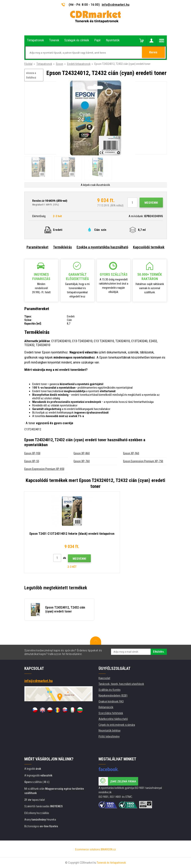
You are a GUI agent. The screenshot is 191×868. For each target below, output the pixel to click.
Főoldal (28, 64)
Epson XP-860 (82, 453)
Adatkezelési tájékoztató (113, 719)
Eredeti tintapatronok (79, 64)
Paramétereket (37, 247)
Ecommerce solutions (88, 849)
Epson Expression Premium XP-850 (44, 469)
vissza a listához (31, 75)
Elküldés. (159, 652)
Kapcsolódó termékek (149, 247)
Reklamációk (106, 707)
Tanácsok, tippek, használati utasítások (121, 684)
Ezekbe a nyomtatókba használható (102, 247)
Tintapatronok (44, 64)
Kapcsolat (104, 678)
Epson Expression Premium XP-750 (143, 461)
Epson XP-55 (32, 461)
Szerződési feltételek (111, 713)
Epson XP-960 (131, 453)
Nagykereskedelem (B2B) (113, 696)
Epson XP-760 (82, 461)
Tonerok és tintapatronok (111, 863)
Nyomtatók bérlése (110, 731)
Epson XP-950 (32, 453)
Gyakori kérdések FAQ (111, 701)
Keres (154, 53)
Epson (60, 64)
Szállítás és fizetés (110, 690)
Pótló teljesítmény (109, 736)
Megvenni (151, 203)
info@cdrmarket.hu (116, 5)
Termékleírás (62, 247)
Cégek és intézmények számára (117, 725)
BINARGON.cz (108, 849)
